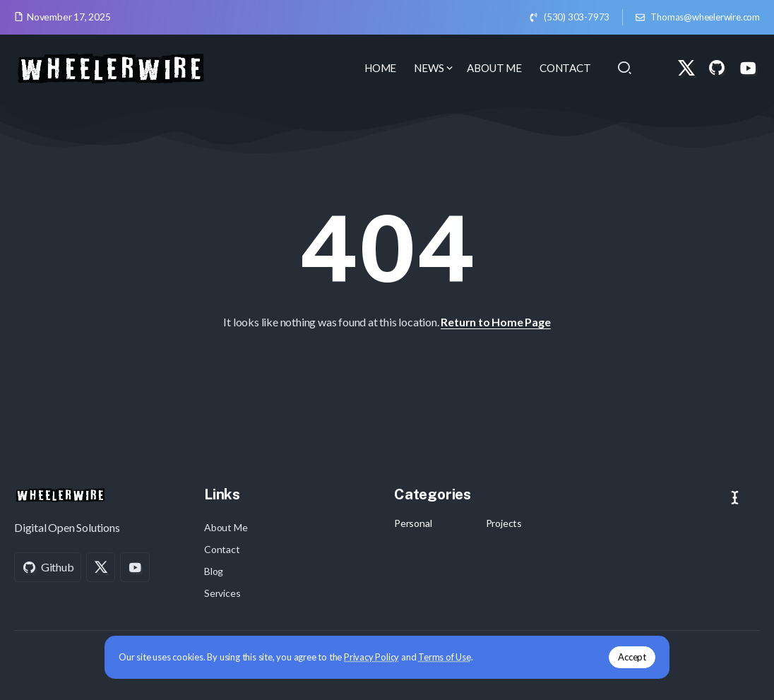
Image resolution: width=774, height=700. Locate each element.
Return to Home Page (495, 322)
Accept (632, 657)
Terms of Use (445, 657)
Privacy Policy (371, 657)
